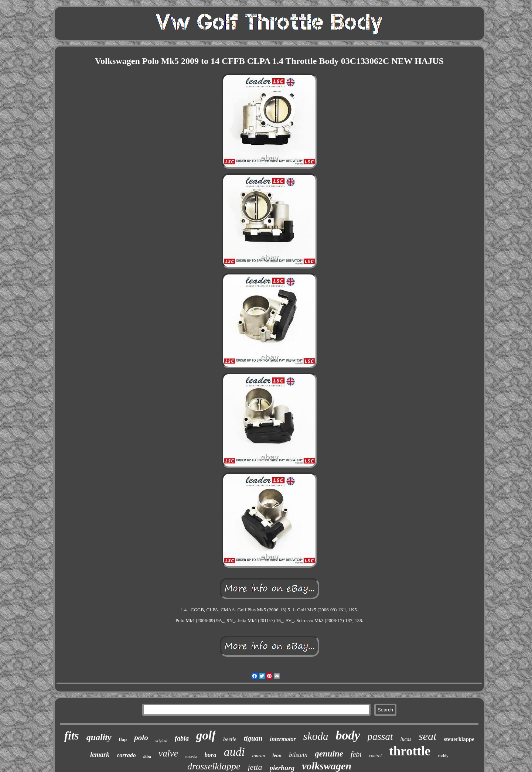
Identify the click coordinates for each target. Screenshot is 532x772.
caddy (443, 756)
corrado (126, 755)
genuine (329, 754)
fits (72, 736)
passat (380, 737)
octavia (191, 756)
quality (99, 737)
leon (277, 756)
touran (259, 756)
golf (206, 735)
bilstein (298, 755)
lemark (100, 755)
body (348, 735)
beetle (230, 739)
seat (427, 736)
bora (211, 755)
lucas (406, 739)
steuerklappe (459, 739)
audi (234, 752)
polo (141, 738)
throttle (410, 751)
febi (356, 754)
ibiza (147, 756)
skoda (316, 736)
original (161, 740)
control (375, 756)
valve (168, 753)
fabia (182, 738)
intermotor (283, 739)
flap (123, 739)
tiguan (253, 738)
